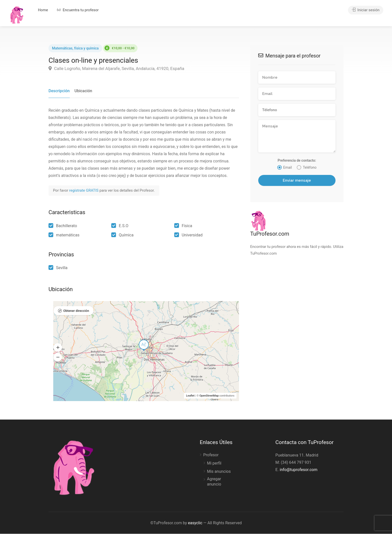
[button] (58, 348)
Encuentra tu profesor (78, 10)
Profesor (211, 455)
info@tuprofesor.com (299, 470)
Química (126, 235)
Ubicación (83, 91)
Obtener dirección (76, 311)
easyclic (195, 523)
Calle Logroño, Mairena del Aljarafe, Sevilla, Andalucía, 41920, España (116, 68)
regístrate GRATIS (84, 191)
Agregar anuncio (214, 482)
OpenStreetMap (209, 396)
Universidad (192, 235)
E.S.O (123, 226)
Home (43, 10)
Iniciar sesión (366, 10)
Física (187, 226)
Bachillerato (66, 226)
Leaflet (190, 396)
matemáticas (68, 235)
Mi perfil (214, 463)
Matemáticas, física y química (75, 48)
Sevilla (62, 268)
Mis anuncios (219, 472)
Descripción (59, 91)
